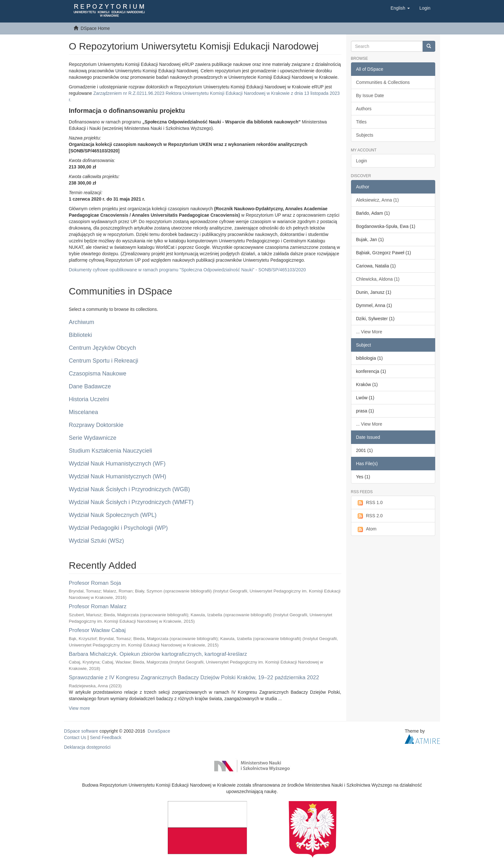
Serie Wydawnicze (93, 438)
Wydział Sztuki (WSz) (96, 541)
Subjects (365, 135)
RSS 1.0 (369, 503)
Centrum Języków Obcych (102, 348)
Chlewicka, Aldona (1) (378, 279)
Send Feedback (106, 737)
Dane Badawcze (90, 386)
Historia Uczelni (89, 399)
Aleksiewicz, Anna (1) (378, 200)
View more (79, 708)
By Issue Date (370, 95)
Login (362, 161)
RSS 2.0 (369, 516)
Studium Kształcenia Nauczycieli (110, 451)
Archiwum (81, 322)
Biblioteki (80, 335)
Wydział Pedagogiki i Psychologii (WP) (118, 528)
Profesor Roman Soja (95, 583)
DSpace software (81, 731)
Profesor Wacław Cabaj (97, 630)
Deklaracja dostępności (87, 747)
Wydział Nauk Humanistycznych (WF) (117, 464)
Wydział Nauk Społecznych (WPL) (113, 515)
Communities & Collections (383, 82)
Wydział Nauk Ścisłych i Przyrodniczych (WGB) (129, 489)
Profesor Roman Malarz (98, 606)
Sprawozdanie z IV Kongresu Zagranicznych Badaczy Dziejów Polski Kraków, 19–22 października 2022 (194, 677)
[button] (400, 8)
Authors (364, 109)
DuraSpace (159, 731)
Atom (366, 529)
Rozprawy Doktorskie (96, 425)
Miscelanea (83, 412)
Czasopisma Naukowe (98, 374)
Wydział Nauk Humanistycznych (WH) (117, 476)
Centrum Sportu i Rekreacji (104, 361)
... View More (369, 332)
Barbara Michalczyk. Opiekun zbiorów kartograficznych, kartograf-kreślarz (158, 654)
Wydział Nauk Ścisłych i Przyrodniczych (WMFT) (131, 502)
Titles (361, 122)
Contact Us (75, 737)
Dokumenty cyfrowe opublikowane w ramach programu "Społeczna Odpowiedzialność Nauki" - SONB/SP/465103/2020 (187, 270)
